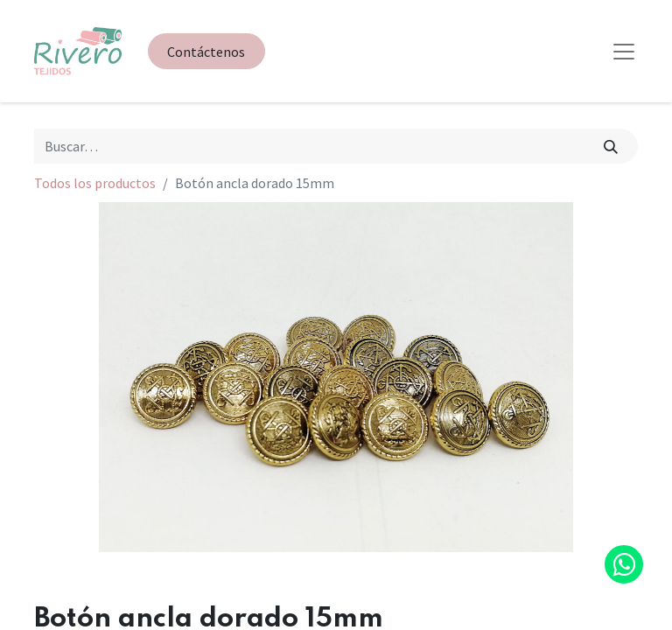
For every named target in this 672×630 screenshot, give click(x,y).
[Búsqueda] (611, 146)
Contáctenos (206, 52)
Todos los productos (95, 183)
